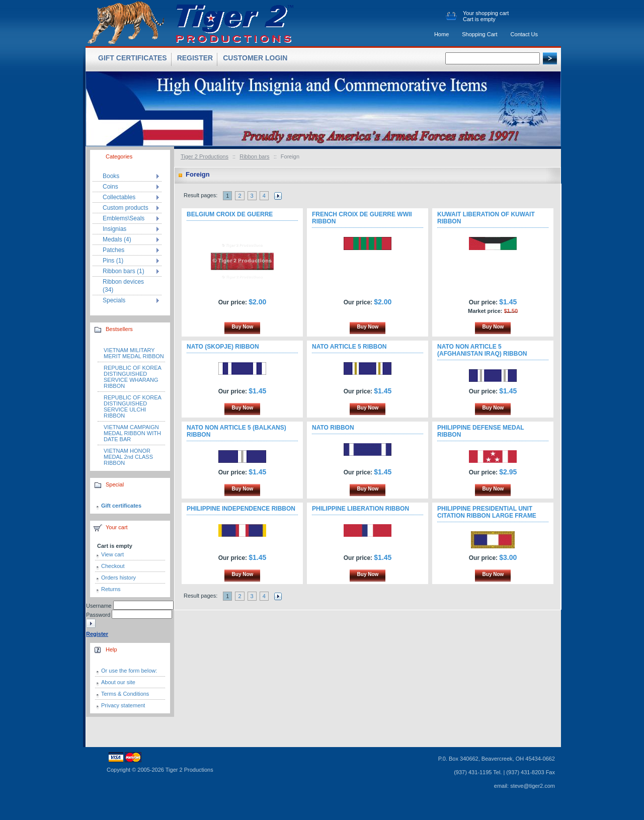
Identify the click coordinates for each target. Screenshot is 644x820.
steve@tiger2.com (533, 786)
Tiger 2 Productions (205, 156)
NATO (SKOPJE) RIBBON (223, 347)
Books (111, 176)
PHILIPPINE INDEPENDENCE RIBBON (241, 509)
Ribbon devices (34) (123, 286)
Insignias (114, 229)
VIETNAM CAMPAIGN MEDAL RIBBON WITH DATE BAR (132, 433)
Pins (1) (113, 261)
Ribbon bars (254, 156)
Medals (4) (117, 239)
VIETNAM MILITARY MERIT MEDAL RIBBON (134, 353)
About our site (118, 682)
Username (99, 606)
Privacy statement (123, 705)
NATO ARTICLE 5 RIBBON (349, 347)
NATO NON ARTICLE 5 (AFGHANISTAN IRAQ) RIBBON (482, 350)
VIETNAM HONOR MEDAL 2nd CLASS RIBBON (128, 457)
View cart (112, 554)
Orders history (118, 578)
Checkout (113, 566)
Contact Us (524, 34)
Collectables (119, 197)
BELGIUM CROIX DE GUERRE (230, 214)
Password (98, 615)
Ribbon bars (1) (124, 271)
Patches (113, 250)
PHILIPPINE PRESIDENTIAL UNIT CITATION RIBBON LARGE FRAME (487, 512)
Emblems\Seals (124, 218)
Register (195, 58)
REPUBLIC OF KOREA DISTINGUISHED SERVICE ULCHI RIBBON (132, 406)
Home (441, 34)
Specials (114, 300)
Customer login (255, 58)
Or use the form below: (129, 671)
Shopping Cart (479, 34)
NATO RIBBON (333, 428)
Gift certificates (121, 506)
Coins (110, 187)
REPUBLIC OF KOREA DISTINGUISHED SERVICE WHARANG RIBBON (132, 377)
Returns (111, 589)
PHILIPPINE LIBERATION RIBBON (360, 509)
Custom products (126, 208)
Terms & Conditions (125, 694)
